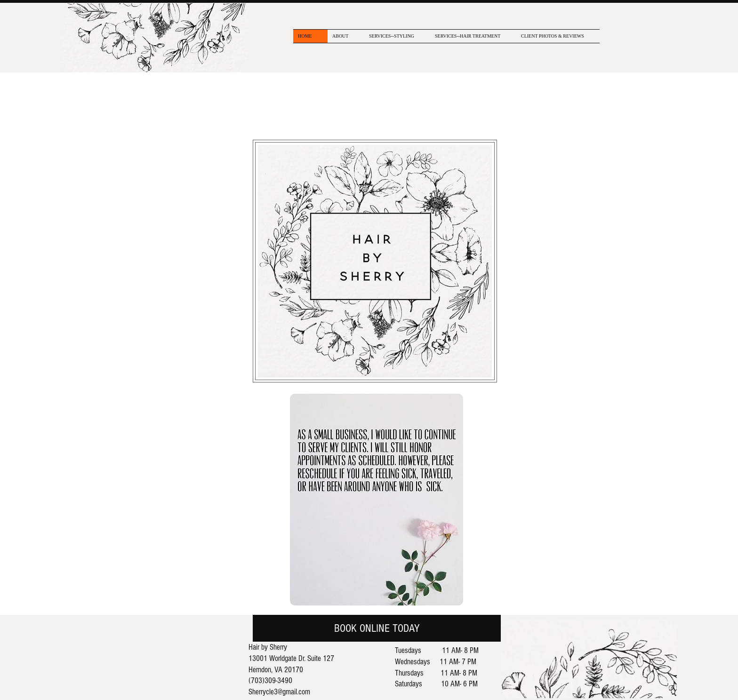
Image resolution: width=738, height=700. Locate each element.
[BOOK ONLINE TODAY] (377, 628)
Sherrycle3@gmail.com (279, 692)
